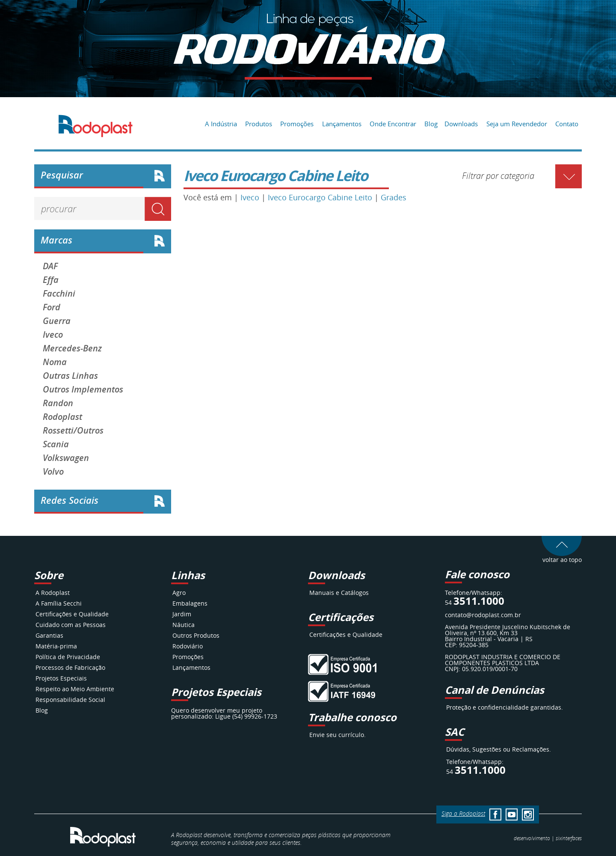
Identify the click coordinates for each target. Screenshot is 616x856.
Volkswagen (66, 458)
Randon (58, 403)
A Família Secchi (59, 603)
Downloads (461, 124)
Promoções (297, 124)
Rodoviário (188, 646)
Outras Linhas (70, 376)
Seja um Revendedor (517, 124)
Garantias (49, 635)
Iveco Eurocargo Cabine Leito (320, 197)
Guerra (57, 321)
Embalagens (190, 603)
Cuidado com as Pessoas (71, 625)
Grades (394, 197)
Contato (567, 124)
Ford (52, 307)
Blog (431, 124)
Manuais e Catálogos (339, 593)
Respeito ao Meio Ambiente (75, 689)
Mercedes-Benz (72, 348)
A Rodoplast (53, 593)
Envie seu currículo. (338, 735)
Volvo (53, 472)
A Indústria (221, 124)
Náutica (184, 625)
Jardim (182, 614)
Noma (55, 362)
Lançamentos (342, 124)
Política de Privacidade (68, 657)
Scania (56, 444)
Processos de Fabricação (70, 667)
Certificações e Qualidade (72, 614)
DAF (50, 266)
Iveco (53, 335)
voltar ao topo (562, 557)
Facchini (59, 294)
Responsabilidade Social (70, 700)
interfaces (569, 838)
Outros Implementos (83, 389)
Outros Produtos (196, 635)
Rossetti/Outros (73, 431)
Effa (51, 280)
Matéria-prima (56, 646)
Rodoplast (62, 417)
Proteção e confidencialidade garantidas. (505, 707)
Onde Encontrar (393, 124)
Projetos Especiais (61, 678)
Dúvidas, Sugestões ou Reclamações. (499, 749)
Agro (179, 593)
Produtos (259, 124)
